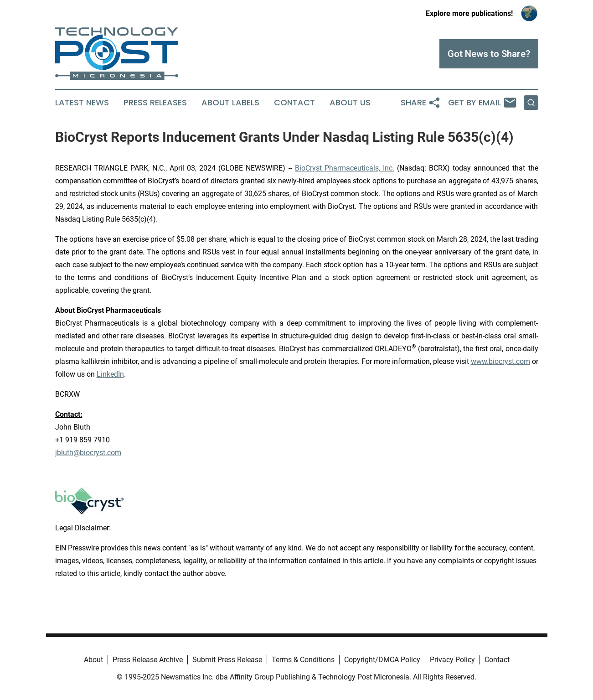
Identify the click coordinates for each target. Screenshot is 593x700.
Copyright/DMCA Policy (382, 660)
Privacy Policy (452, 660)
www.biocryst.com (500, 361)
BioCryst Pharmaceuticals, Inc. (345, 168)
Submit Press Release (227, 660)
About (93, 660)
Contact (294, 103)
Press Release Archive (148, 660)
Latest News (82, 103)
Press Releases (155, 103)
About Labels (230, 103)
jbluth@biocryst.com (88, 453)
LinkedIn (110, 374)
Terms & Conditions (303, 660)
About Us (350, 103)
